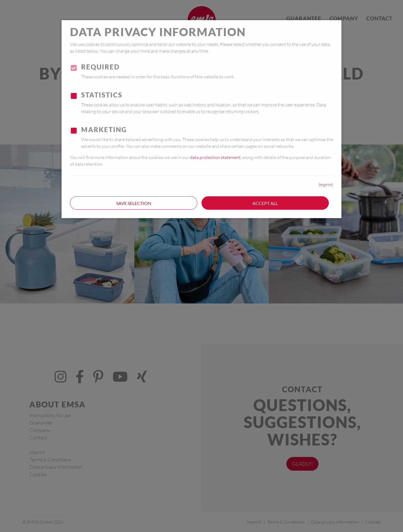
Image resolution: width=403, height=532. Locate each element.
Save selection (134, 203)
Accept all (265, 203)
